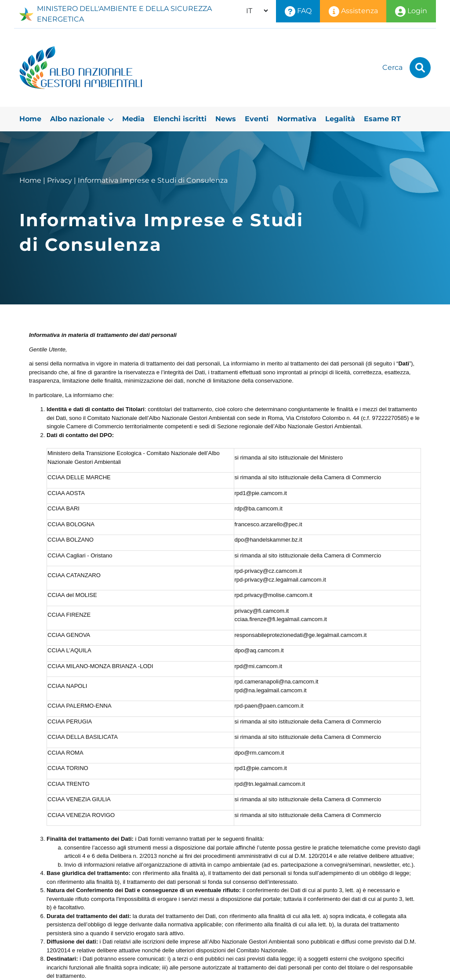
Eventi (257, 119)
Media (133, 119)
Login (411, 11)
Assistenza (353, 11)
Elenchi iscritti (180, 119)
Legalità (340, 119)
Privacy (60, 180)
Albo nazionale (82, 119)
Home (30, 119)
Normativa (297, 119)
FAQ (298, 11)
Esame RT (382, 119)
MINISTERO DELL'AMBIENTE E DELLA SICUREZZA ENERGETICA (116, 14)
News (226, 119)
